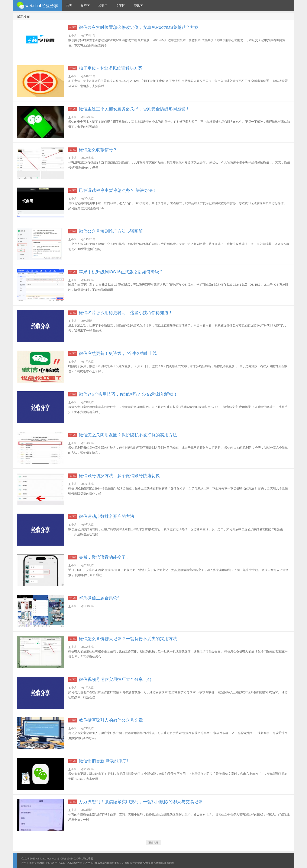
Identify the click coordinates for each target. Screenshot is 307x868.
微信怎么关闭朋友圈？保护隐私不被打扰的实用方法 (128, 435)
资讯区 (138, 6)
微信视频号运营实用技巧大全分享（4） (116, 679)
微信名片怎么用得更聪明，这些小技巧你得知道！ (126, 313)
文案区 (121, 6)
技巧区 (85, 6)
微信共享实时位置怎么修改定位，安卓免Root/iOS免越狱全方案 (139, 27)
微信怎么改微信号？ (98, 150)
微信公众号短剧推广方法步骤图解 (111, 231)
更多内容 (153, 843)
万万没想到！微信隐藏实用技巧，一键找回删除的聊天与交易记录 (141, 802)
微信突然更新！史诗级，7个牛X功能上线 (118, 353)
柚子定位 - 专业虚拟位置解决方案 (111, 68)
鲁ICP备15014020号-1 (70, 859)
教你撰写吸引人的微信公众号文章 (111, 720)
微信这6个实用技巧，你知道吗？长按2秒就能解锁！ (128, 394)
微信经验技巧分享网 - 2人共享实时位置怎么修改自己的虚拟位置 (37, 6)
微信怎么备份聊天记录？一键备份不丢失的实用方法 (128, 639)
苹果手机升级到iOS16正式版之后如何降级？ (121, 272)
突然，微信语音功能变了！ (104, 557)
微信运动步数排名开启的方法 (107, 516)
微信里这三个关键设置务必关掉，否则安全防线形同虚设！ (134, 109)
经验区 (103, 6)
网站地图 (88, 859)
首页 (69, 6)
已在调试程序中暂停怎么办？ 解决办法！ (118, 190)
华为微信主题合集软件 (100, 598)
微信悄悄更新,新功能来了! (104, 761)
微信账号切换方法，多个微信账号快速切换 (119, 476)
